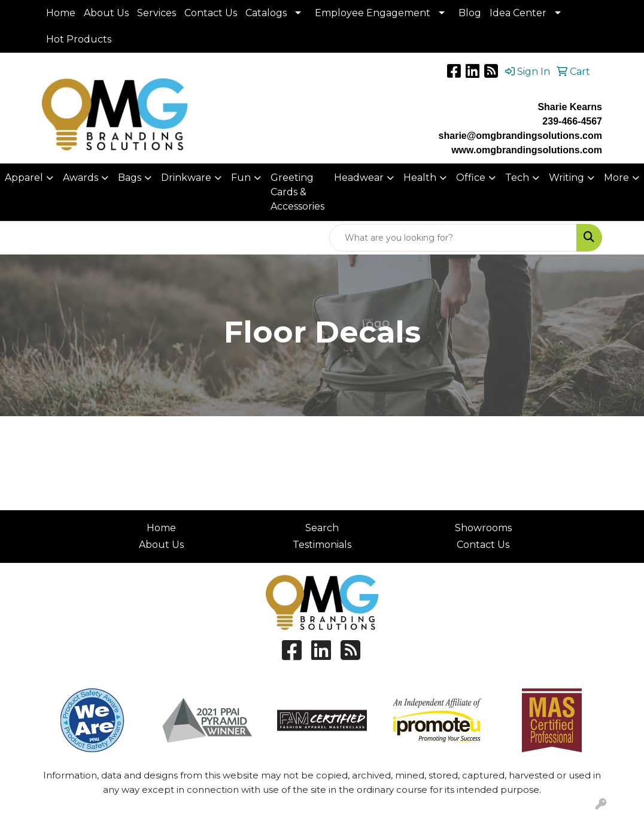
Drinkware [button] (186, 178)
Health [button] (420, 178)
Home (61, 13)
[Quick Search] (453, 238)
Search (322, 528)
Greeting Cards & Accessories (297, 192)
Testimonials (322, 545)
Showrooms (483, 528)
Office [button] (471, 178)
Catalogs (266, 13)
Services (157, 13)
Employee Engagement (373, 13)
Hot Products (79, 39)
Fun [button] (241, 178)
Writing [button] (566, 178)
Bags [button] (130, 178)
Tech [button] (517, 178)
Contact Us (211, 13)
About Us (106, 13)
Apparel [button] (24, 178)
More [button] (616, 178)
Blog (470, 13)
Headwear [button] (359, 178)
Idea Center (518, 13)
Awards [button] (80, 178)
